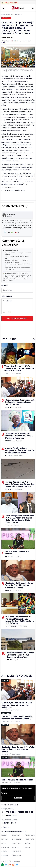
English (3, 43)
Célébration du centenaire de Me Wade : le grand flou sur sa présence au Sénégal (18, 749)
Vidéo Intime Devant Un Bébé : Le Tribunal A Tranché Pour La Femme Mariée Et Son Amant (19, 368)
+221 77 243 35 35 (9, 812)
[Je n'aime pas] (18, 233)
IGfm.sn (4, 843)
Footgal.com (5, 847)
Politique (15, 14)
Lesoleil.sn (4, 839)
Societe (8, 407)
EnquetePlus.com (30, 835)
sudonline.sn (16, 847)
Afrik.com (27, 847)
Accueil (3, 14)
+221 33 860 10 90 (25, 812)
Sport (7, 557)
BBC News (28, 843)
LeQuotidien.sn (16, 851)
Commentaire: (17, 305)
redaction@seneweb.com (17, 831)
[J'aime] (11, 233)
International (11, 626)
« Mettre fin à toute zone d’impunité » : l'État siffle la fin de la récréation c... (17, 718)
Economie (9, 525)
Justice (7, 373)
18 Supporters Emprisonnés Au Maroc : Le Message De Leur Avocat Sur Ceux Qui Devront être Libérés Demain (20, 620)
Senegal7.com (16, 843)
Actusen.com (5, 851)
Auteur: (17, 288)
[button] (5, 233)
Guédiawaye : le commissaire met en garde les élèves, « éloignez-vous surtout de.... (17, 705)
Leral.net (4, 835)
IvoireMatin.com (29, 839)
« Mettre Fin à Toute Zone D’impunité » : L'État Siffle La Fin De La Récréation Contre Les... (20, 450)
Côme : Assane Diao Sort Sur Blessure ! (17, 553)
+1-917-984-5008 (9, 823)
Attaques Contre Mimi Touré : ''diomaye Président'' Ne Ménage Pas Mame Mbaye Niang (19, 436)
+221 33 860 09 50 (9, 816)
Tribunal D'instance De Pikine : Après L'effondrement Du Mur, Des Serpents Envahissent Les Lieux (20, 484)
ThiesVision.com (17, 839)
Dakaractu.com (16, 855)
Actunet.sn (5, 855)
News (9, 14)
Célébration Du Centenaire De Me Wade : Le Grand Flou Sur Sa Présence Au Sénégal (19, 585)
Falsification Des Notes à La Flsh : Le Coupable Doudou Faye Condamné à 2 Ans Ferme (21, 655)
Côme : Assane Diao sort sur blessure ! (17, 780)
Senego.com (16, 835)
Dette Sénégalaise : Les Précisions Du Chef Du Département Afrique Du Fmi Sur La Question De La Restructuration (20, 519)
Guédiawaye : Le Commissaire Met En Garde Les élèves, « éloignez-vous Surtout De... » (20, 402)
